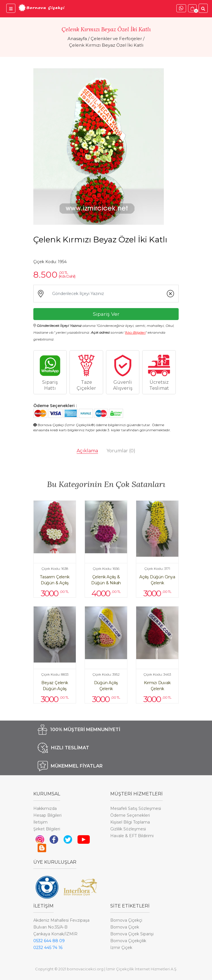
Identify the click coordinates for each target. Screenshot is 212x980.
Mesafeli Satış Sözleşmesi (136, 808)
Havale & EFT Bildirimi (132, 836)
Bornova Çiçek (125, 927)
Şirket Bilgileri (47, 829)
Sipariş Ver (106, 314)
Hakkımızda (45, 808)
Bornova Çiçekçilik (128, 941)
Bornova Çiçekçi (126, 920)
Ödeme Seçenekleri (130, 815)
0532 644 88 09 (49, 941)
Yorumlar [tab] (121, 451)
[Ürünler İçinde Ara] (203, 8)
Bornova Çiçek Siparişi (132, 934)
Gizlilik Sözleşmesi (128, 829)
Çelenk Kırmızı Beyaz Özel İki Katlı (106, 45)
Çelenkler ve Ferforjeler (116, 39)
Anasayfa (77, 39)
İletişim (40, 822)
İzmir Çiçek (121, 948)
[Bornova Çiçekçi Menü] (11, 8)
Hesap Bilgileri (47, 815)
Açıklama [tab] (87, 451)
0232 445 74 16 (48, 948)
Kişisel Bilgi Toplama (130, 822)
